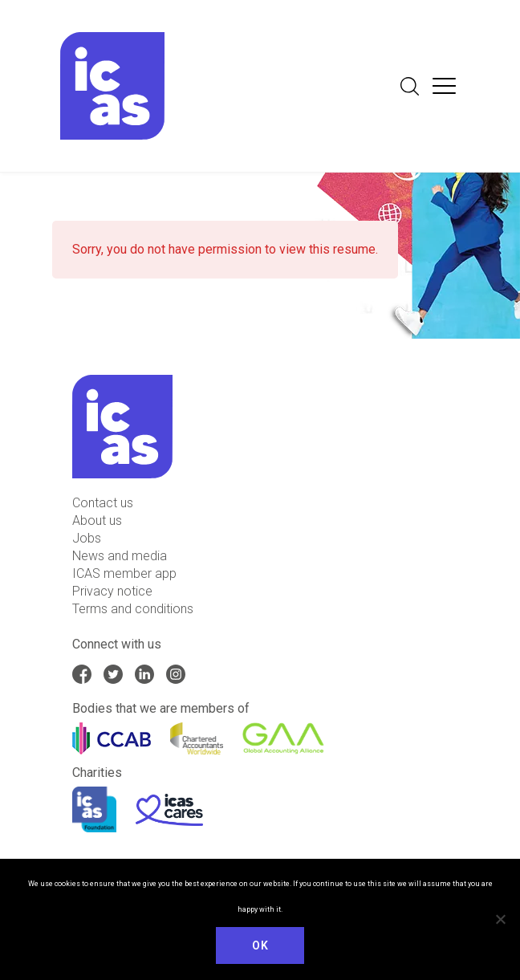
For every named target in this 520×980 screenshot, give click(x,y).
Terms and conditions (133, 609)
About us (97, 520)
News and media (120, 556)
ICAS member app (124, 573)
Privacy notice (112, 591)
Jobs (87, 538)
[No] (500, 919)
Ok (260, 945)
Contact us (103, 503)
